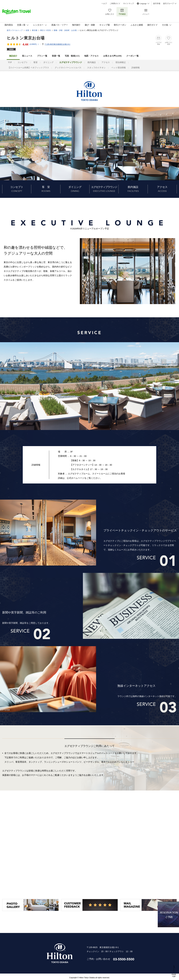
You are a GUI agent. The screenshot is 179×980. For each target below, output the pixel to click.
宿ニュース (27, 56)
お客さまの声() (112, 56)
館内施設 (92, 62)
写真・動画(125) (72, 56)
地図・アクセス (91, 56)
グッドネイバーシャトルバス (68, 68)
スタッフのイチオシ (96, 68)
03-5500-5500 (124, 959)
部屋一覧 (56, 56)
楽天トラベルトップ (15, 30)
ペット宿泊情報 (119, 68)
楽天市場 (157, 4)
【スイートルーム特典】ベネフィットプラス (28, 68)
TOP (10, 62)
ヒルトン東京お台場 (26, 38)
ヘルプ (104, 4)
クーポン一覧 (132, 56)
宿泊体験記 (121, 62)
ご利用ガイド (115, 4)
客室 (36, 62)
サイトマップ (129, 4)
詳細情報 (136, 68)
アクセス (106, 62)
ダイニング (48, 62)
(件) (34, 44)
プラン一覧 (42, 56)
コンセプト (23, 62)
